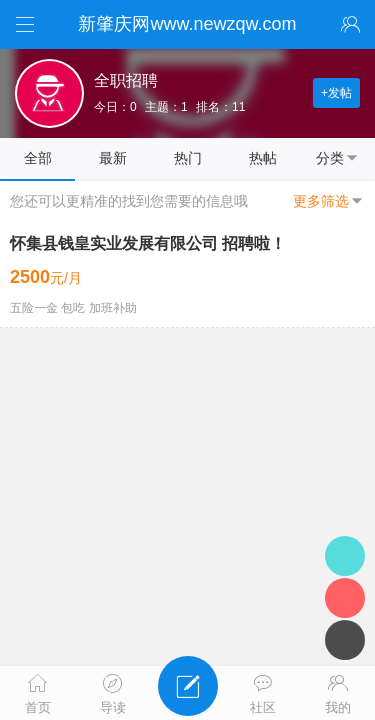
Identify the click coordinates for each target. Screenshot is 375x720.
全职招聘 (126, 80)
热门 (188, 158)
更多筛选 (329, 201)
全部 (38, 158)
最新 (113, 158)
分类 (338, 158)
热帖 (263, 158)
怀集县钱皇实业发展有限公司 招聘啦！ (148, 243)
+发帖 (336, 93)
